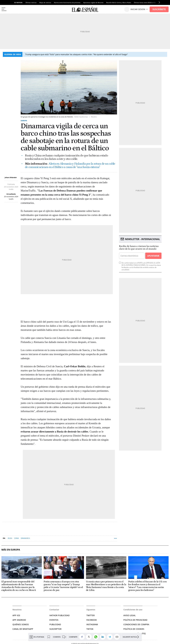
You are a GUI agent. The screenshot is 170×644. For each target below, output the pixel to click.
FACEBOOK (92, 620)
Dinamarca (25, 538)
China (17, 538)
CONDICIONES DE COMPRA (136, 624)
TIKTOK (90, 629)
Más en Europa (11, 550)
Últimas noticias (31, 3)
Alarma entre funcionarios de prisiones (67, 3)
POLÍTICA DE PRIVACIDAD (135, 620)
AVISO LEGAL (129, 615)
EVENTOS (54, 620)
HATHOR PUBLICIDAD (59, 615)
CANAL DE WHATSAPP (23, 629)
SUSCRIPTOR (55, 629)
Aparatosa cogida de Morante (93, 3)
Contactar (54, 610)
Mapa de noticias (45, 3)
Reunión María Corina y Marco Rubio (119, 3)
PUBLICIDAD (55, 624)
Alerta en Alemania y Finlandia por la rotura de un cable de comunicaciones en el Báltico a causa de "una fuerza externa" (70, 165)
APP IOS (16, 615)
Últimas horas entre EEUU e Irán (145, 3)
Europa (24, 121)
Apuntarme (153, 256)
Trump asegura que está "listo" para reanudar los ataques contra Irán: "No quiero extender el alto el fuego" (76, 54)
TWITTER (91, 615)
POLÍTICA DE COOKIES (134, 629)
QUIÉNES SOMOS (21, 624)
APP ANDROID (19, 620)
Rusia (10, 538)
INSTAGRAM (92, 624)
